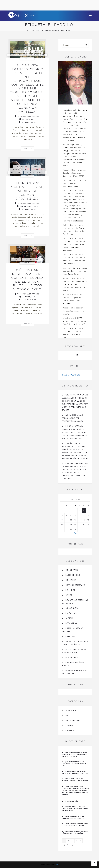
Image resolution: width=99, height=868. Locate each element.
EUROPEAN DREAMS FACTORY (73, 630)
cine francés (16, 55)
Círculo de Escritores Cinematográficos (75, 643)
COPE (56, 865)
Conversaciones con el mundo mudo (74, 651)
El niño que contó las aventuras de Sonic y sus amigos (75, 780)
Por (27, 116)
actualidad (22, 52)
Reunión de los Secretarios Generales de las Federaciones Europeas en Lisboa (74, 754)
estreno (38, 169)
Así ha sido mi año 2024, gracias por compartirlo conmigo (73, 418)
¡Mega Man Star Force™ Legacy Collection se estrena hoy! (74, 764)
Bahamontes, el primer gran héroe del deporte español (75, 832)
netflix (27, 176)
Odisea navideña (72, 801)
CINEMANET (71, 580)
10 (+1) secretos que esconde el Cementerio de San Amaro (75, 825)
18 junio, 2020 (27, 119)
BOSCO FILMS (72, 623)
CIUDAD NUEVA (72, 608)
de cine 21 (70, 590)
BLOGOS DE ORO (73, 575)
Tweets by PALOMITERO (71, 375)
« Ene (75, 533)
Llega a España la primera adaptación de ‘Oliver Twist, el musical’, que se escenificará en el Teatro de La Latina (75, 432)
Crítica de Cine (37, 55)
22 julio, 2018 (27, 297)
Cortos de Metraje (75, 585)
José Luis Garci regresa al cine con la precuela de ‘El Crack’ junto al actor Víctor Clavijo (27, 280)
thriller (27, 58)
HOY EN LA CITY (73, 657)
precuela (27, 263)
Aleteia (69, 618)
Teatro (69, 725)
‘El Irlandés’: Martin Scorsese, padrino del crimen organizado (27, 191)
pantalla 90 (72, 613)
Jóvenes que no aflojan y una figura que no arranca (74, 817)
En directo (30, 15)
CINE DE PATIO (72, 570)
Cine (36, 52)
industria (15, 173)
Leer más (27, 149)
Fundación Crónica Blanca (73, 664)
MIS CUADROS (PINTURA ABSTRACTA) (75, 672)
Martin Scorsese (35, 173)
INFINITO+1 (70, 636)
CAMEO (69, 595)
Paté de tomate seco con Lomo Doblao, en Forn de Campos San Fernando (75, 809)
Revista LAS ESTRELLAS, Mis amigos (75, 602)
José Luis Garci (33, 260)
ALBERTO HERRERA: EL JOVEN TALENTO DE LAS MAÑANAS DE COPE (75, 772)
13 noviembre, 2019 (27, 206)
